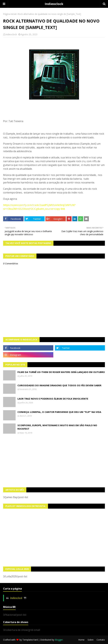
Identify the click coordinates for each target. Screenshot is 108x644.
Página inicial (10, 14)
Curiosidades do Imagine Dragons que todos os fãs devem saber (59, 385)
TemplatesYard (30, 640)
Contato (101, 640)
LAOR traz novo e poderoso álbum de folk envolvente (53, 399)
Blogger (59, 640)
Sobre (91, 640)
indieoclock (11, 34)
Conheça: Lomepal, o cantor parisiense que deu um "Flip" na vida (59, 412)
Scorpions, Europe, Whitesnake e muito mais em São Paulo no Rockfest (57, 427)
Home (81, 640)
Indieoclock (54, 4)
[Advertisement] (54, 461)
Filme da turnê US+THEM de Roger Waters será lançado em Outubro (61, 372)
